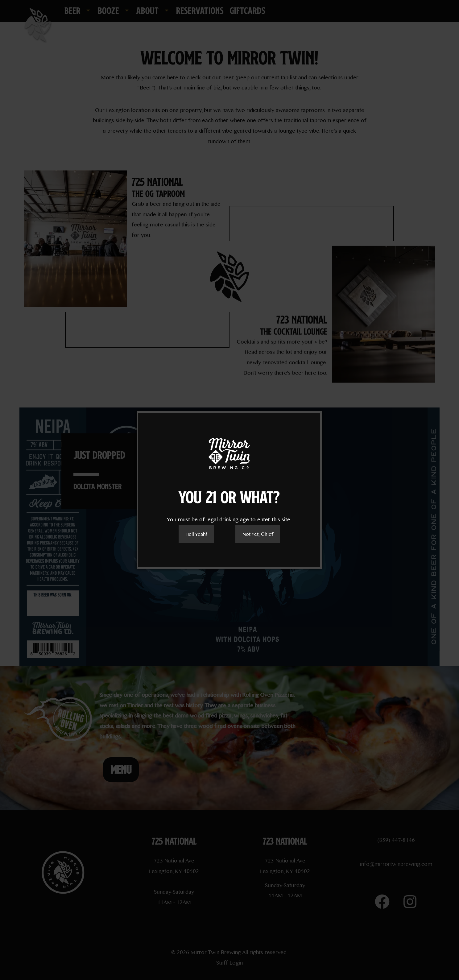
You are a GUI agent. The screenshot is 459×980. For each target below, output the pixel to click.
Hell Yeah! (196, 534)
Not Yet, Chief (258, 534)
